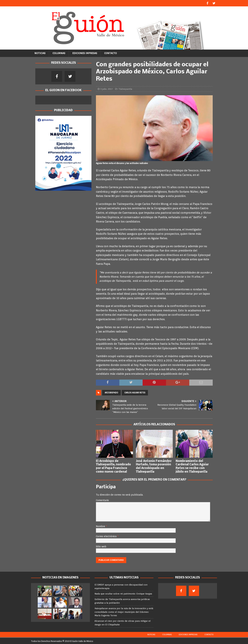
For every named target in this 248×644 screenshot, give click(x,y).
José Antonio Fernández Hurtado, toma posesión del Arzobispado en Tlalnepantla (154, 466)
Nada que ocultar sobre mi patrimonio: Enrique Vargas (123, 593)
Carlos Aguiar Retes (135, 392)
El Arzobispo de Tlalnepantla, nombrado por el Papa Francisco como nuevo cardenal (113, 466)
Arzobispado (111, 392)
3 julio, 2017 (107, 88)
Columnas (59, 53)
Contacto (110, 53)
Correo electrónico (107, 536)
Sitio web (101, 546)
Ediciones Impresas (85, 53)
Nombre (101, 526)
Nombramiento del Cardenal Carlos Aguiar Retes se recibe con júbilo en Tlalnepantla (192, 466)
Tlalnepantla (125, 88)
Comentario (102, 500)
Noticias (40, 53)
